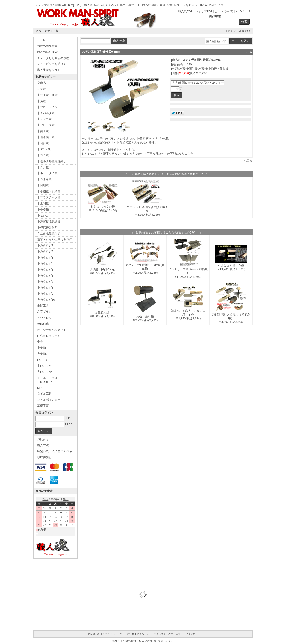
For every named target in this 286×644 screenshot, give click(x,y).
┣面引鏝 (43, 131)
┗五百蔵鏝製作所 (49, 233)
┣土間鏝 (43, 203)
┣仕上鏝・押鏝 (47, 95)
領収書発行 (44, 457)
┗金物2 (42, 354)
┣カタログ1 (45, 245)
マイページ (243, 11)
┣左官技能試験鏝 (49, 221)
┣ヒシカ (43, 215)
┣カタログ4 (45, 264)
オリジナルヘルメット (52, 330)
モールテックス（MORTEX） (47, 380)
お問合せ (43, 439)
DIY (40, 388)
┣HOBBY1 (45, 366)
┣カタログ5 (45, 270)
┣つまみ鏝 (44, 179)
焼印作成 (43, 324)
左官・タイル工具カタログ (55, 239)
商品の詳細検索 (47, 52)
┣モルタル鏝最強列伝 (52, 161)
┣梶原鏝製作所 (47, 228)
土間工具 (43, 306)
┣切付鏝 (43, 143)
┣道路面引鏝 (46, 137)
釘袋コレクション (49, 336)
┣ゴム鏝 (43, 155)
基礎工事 (43, 406)
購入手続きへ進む (49, 70)
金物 (40, 342)
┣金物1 (42, 348)
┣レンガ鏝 (44, 119)
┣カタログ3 (45, 258)
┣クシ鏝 (43, 167)
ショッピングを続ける (52, 64)
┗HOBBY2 (45, 372)
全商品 (42, 83)
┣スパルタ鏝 (46, 113)
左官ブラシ (44, 312)
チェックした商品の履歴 (53, 58)
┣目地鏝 (43, 185)
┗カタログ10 (46, 300)
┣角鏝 (42, 101)
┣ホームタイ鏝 (47, 173)
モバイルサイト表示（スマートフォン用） (174, 634)
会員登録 (244, 31)
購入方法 (43, 445)
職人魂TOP (185, 11)
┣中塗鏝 (43, 209)
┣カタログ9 (45, 294)
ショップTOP (204, 11)
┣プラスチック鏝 (49, 197)
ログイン (230, 31)
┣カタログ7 (45, 282)
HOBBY (42, 360)
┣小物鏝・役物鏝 (49, 191)
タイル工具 (44, 394)
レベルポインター (49, 400)
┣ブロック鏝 (46, 125)
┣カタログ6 (45, 276)
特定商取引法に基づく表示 (55, 451)
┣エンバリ (44, 149)
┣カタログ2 (45, 251)
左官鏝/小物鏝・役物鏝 (213, 69)
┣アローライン (47, 107)
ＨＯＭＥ (43, 40)
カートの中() (224, 11)
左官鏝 (42, 89)
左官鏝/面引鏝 (189, 69)
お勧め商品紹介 (47, 46)
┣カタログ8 (45, 288)
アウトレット (46, 318)
